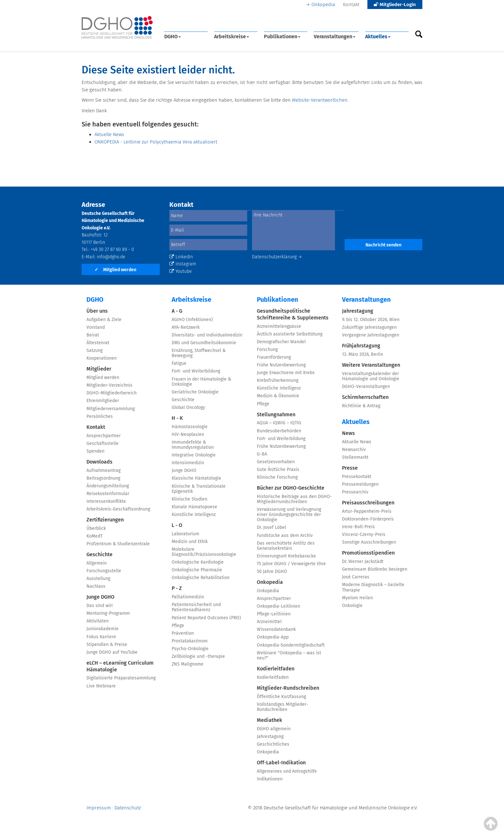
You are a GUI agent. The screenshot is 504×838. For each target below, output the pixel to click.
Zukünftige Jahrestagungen (369, 327)
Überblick (96, 528)
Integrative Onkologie (194, 455)
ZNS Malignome (188, 664)
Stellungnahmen (276, 414)
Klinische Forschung (277, 477)
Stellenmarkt (355, 457)
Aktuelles (378, 37)
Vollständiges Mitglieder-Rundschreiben (283, 707)
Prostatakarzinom (190, 641)
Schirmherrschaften (365, 397)
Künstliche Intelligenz (194, 515)
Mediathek (270, 720)
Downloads (99, 462)
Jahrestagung (270, 737)
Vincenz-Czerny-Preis (364, 534)
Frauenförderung (274, 357)
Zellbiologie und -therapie (198, 656)
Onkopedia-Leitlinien (279, 606)
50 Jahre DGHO (272, 571)
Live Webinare (101, 686)
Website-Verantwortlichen (320, 100)
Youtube (181, 271)
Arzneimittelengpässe (279, 326)
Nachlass (96, 586)
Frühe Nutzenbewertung (281, 365)
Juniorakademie (103, 629)
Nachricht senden (383, 245)
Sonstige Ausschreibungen (369, 542)
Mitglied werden (115, 270)
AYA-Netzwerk (186, 327)
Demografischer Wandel (281, 342)
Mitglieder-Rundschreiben (288, 688)
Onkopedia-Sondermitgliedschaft (291, 645)
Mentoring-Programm (108, 613)
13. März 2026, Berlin (363, 354)
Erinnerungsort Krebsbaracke (286, 556)
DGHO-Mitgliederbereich (112, 393)
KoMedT (94, 536)
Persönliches (100, 416)
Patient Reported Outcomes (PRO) (206, 618)
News (348, 433)
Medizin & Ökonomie (278, 396)
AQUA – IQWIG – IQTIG (279, 423)
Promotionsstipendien (368, 553)
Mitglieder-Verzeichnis (109, 385)
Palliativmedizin (188, 597)
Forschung (267, 350)
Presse (350, 468)
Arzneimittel (269, 622)
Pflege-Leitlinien (274, 614)
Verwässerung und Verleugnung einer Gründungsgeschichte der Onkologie (289, 515)
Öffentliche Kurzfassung (281, 697)
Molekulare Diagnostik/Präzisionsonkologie (204, 552)
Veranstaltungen (335, 37)
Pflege (178, 626)
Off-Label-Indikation (281, 763)
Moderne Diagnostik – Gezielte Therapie (373, 587)
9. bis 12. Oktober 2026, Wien (371, 320)
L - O (177, 525)
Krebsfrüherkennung (278, 380)
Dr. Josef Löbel (271, 527)
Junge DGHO (100, 597)
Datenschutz (128, 808)
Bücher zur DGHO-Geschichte (291, 488)
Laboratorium (185, 534)
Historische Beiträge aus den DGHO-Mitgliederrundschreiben (294, 499)
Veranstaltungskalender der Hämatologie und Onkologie (371, 376)
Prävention (183, 633)
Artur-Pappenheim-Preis (367, 511)
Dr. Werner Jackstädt (363, 562)
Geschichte (99, 554)
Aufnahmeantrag (104, 470)
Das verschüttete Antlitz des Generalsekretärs (286, 546)
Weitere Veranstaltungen (371, 365)
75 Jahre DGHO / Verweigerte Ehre (291, 564)
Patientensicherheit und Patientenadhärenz (196, 607)
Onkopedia (323, 5)
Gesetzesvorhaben (276, 462)
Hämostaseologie (190, 427)
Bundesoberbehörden (279, 431)
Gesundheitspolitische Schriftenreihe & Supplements (293, 314)
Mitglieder (99, 369)
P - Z (177, 588)
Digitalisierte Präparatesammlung (121, 678)
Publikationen (282, 37)
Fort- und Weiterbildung (196, 371)
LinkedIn (181, 257)
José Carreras (356, 577)
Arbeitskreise (232, 37)
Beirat (93, 335)
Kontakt (351, 5)
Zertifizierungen (105, 520)
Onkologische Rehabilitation (201, 578)
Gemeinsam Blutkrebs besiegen (375, 569)
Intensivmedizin (188, 463)
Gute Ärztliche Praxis (278, 470)
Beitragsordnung (103, 478)
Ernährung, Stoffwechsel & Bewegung (199, 353)
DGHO (173, 37)
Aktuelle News (109, 134)
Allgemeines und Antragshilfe (287, 771)
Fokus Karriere (101, 637)
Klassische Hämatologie (196, 478)
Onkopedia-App (273, 637)
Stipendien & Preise (107, 645)
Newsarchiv (354, 450)
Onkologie (352, 606)
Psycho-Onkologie (190, 649)
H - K (177, 418)
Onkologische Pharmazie (197, 570)
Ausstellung (98, 579)
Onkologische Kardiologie (198, 562)
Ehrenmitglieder (103, 401)
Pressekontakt (357, 477)
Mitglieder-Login (395, 5)
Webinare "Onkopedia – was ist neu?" (289, 655)
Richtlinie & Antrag (361, 406)
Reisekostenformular (108, 494)
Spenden (95, 451)
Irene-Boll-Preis (358, 527)
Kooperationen (102, 358)
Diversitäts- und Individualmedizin (207, 335)
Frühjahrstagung (361, 346)
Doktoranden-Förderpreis (368, 519)
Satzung (94, 350)
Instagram (183, 264)
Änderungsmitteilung (108, 486)
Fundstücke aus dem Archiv (285, 535)
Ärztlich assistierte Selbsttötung (290, 334)
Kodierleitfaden (276, 669)
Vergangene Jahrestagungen (371, 335)
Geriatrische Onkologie (195, 392)
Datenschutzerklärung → (277, 257)
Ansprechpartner (104, 436)
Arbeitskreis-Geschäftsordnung (118, 509)
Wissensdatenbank (276, 629)
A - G (177, 311)
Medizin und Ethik (190, 542)
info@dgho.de (111, 257)
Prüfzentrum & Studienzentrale (118, 544)
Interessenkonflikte (106, 501)
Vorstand (96, 327)
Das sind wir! (99, 606)
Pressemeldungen (360, 484)
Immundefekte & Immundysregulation (193, 445)
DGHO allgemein (274, 729)
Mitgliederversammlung (111, 409)
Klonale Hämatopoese (194, 507)
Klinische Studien (189, 499)
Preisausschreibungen (368, 503)
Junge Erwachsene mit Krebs (286, 373)
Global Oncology (188, 407)
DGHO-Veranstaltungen (366, 387)
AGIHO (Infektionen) (192, 320)
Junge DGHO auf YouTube (112, 652)
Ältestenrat (98, 343)
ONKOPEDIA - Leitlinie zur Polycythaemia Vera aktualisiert (156, 142)
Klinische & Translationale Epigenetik (199, 489)
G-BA (262, 454)
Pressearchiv (355, 492)
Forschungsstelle (104, 571)
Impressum (99, 808)
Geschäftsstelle (103, 443)
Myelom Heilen (357, 598)
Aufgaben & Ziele (104, 320)
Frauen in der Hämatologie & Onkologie (201, 382)
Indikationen (270, 779)
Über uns (97, 311)
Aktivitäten (98, 621)
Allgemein (97, 563)
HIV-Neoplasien (188, 434)
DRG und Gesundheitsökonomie (204, 343)
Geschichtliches (273, 744)
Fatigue (179, 363)
